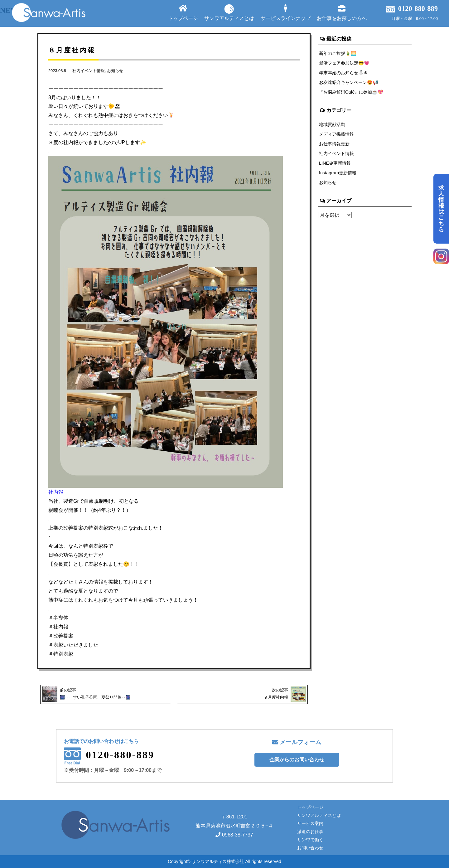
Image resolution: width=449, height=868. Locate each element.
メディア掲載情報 (336, 134)
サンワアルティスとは (229, 12)
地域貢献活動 (332, 124)
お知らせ (115, 71)
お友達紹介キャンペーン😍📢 (349, 82)
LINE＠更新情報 (335, 163)
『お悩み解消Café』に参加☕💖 (351, 92)
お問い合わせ (310, 848)
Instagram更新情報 (338, 173)
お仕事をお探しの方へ (342, 13)
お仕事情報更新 (334, 144)
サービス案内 (310, 823)
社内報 (56, 492)
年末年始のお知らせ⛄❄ (343, 73)
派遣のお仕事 (310, 832)
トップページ (183, 13)
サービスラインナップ (286, 13)
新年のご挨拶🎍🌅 (338, 53)
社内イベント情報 (89, 71)
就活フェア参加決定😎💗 (344, 63)
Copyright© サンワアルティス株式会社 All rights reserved (224, 861)
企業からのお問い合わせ (297, 760)
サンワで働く (310, 840)
